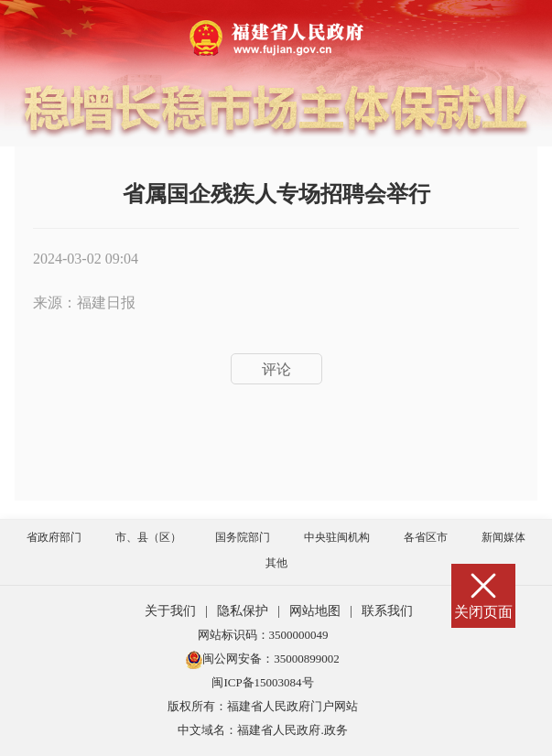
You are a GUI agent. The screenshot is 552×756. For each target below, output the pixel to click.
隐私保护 (243, 611)
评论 (276, 369)
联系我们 (387, 611)
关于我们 (170, 611)
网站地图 (315, 611)
